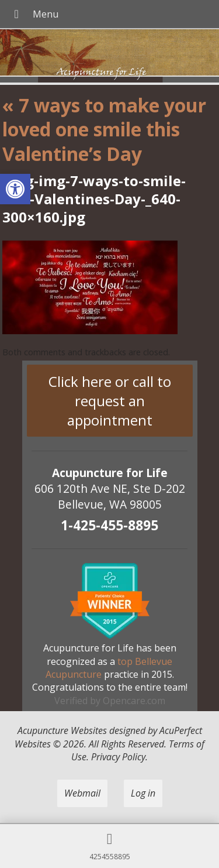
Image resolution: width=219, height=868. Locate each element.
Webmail (82, 793)
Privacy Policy (118, 757)
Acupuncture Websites (62, 730)
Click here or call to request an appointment (110, 401)
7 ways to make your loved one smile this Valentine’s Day (104, 129)
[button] (15, 189)
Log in (143, 793)
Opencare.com (134, 701)
